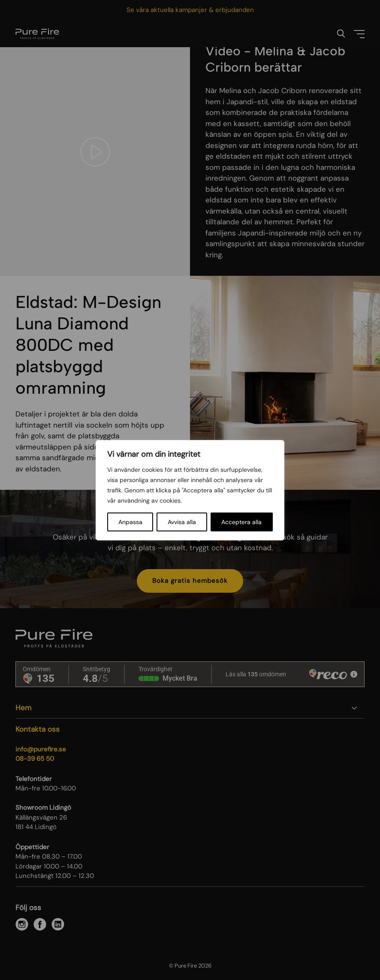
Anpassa (130, 522)
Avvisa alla (182, 522)
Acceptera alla (241, 522)
